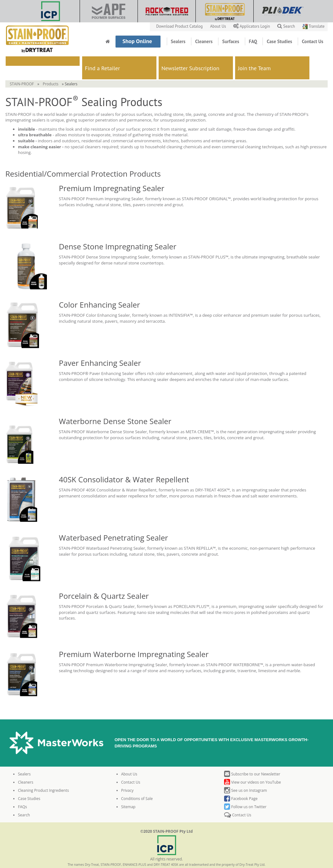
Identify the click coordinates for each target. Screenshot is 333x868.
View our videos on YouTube (252, 769)
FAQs (23, 794)
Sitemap (128, 794)
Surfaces (231, 41)
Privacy (127, 777)
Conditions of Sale (137, 786)
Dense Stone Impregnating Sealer (118, 233)
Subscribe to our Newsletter (252, 761)
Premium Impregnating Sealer (112, 175)
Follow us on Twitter (245, 794)
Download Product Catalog (180, 26)
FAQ (254, 41)
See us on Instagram (246, 777)
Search (286, 26)
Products (51, 71)
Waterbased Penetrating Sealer (113, 525)
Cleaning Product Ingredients (43, 777)
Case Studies (280, 41)
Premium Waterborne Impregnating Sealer (135, 641)
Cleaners (204, 41)
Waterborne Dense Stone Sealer (115, 408)
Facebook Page (241, 786)
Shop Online (138, 41)
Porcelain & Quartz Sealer (104, 583)
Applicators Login (252, 26)
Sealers (179, 41)
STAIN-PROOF (22, 71)
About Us (219, 26)
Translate (313, 26)
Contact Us (313, 41)
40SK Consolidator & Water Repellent (124, 466)
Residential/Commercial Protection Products (83, 161)
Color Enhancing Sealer (99, 292)
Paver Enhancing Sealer (100, 350)
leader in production (75, 101)
